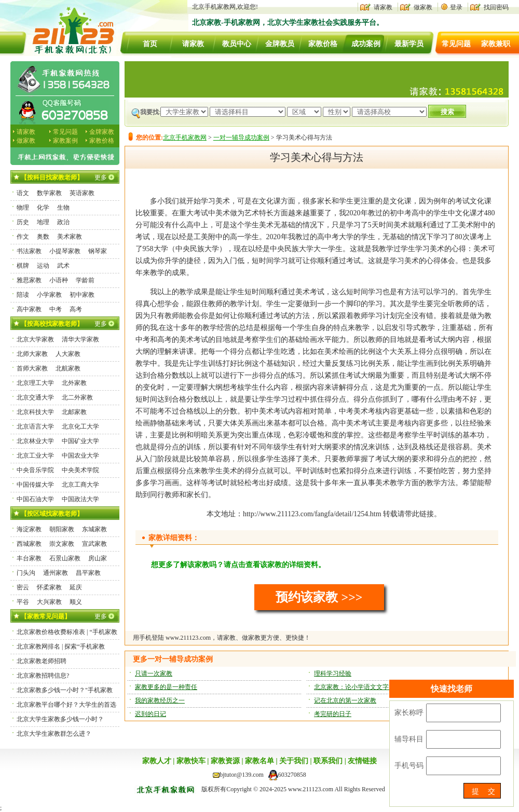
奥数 (43, 237)
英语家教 (82, 193)
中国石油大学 (35, 499)
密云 (23, 587)
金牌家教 (102, 132)
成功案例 (366, 44)
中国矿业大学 (80, 441)
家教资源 (225, 761)
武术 (63, 266)
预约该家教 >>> (319, 597)
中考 (56, 309)
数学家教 (49, 193)
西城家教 (29, 544)
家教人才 (157, 761)
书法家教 (29, 251)
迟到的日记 (151, 714)
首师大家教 (32, 368)
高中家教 (29, 309)
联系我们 (328, 761)
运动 (43, 266)
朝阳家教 (62, 529)
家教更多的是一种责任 (166, 687)
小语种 (59, 280)
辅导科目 (409, 739)
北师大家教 (32, 354)
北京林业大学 (35, 441)
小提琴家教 (65, 251)
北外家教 (74, 383)
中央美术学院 (80, 470)
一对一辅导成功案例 (241, 137)
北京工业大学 (35, 456)
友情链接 (362, 761)
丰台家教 (29, 558)
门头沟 (26, 573)
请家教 (383, 7)
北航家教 (68, 368)
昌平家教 (88, 573)
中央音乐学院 (35, 470)
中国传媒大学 (35, 485)
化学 (43, 208)
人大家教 (68, 354)
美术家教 (70, 237)
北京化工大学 (80, 426)
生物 (63, 208)
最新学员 (409, 44)
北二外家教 (77, 397)
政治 (63, 222)
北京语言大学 (35, 426)
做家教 (423, 7)
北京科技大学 (35, 412)
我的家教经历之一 (160, 700)
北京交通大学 (35, 397)
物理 (23, 208)
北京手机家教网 (185, 137)
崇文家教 (62, 544)
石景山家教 (65, 558)
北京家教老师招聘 (42, 661)
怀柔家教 (49, 587)
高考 (76, 309)
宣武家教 (94, 544)
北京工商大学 (80, 485)
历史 (23, 222)
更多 (101, 177)
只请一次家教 (154, 673)
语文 (23, 193)
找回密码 (496, 7)
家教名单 (259, 761)
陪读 (23, 295)
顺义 (76, 602)
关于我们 (294, 761)
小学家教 (49, 295)
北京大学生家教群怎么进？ (54, 734)
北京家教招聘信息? (43, 676)
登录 (456, 7)
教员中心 (237, 44)
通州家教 (56, 573)
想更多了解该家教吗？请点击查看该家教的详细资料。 (238, 565)
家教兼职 (496, 44)
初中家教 (82, 295)
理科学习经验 (333, 673)
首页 (150, 44)
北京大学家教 (35, 339)
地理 (43, 222)
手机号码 (409, 766)
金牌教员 (280, 44)
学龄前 (85, 280)
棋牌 (23, 266)
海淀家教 (29, 529)
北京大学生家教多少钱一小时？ (60, 719)
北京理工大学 (35, 383)
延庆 (76, 587)
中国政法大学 (80, 499)
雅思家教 (29, 280)
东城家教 (94, 529)
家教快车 (191, 761)
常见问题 (456, 44)
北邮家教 (74, 412)
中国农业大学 (80, 456)
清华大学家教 (80, 339)
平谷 (23, 602)
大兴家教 (49, 602)
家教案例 (65, 141)
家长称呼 (409, 713)
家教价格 (323, 44)
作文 (23, 237)
